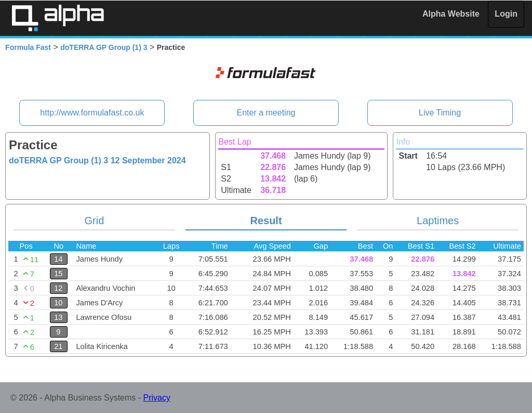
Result (266, 221)
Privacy (157, 398)
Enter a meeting (266, 113)
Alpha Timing (58, 18)
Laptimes (438, 221)
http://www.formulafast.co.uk (92, 113)
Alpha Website (451, 14)
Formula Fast (28, 47)
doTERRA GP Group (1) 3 (104, 47)
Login (506, 14)
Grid (95, 221)
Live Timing (440, 113)
